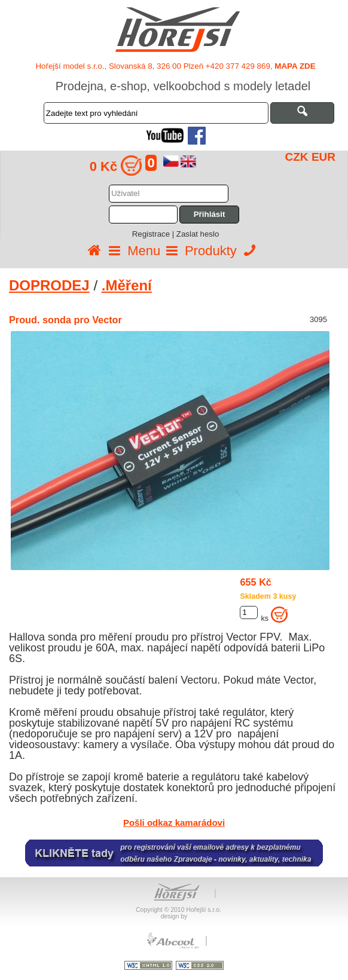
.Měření (127, 285)
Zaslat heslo (198, 234)
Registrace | (154, 234)
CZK (297, 157)
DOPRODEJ (49, 285)
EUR (323, 157)
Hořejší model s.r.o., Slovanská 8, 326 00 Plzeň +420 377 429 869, (175, 66)
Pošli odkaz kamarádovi (174, 823)
